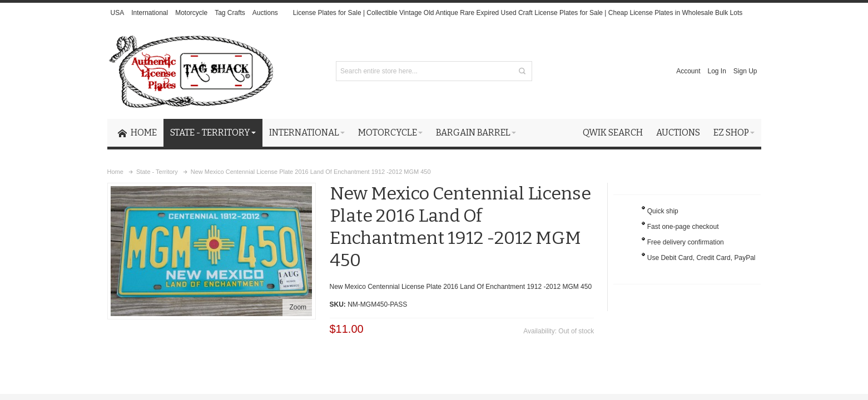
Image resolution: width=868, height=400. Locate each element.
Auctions (265, 13)
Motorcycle (191, 13)
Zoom (298, 307)
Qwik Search (613, 132)
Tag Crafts (230, 13)
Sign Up (745, 71)
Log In (716, 71)
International (150, 13)
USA (117, 13)
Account (688, 71)
